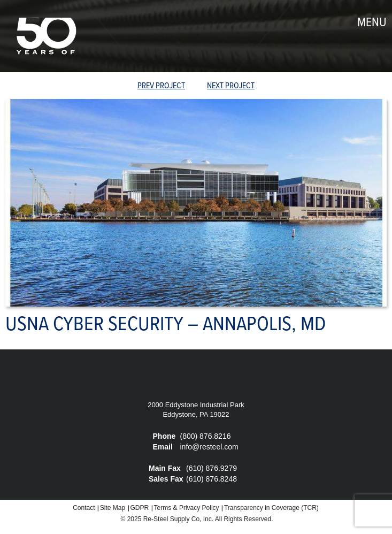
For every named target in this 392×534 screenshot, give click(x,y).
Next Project (231, 86)
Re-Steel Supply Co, (172, 519)
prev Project (161, 86)
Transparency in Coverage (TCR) (271, 508)
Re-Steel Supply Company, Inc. (45, 36)
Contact (84, 508)
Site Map (113, 508)
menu (372, 23)
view (196, 86)
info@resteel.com (209, 447)
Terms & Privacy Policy (187, 508)
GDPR (140, 508)
